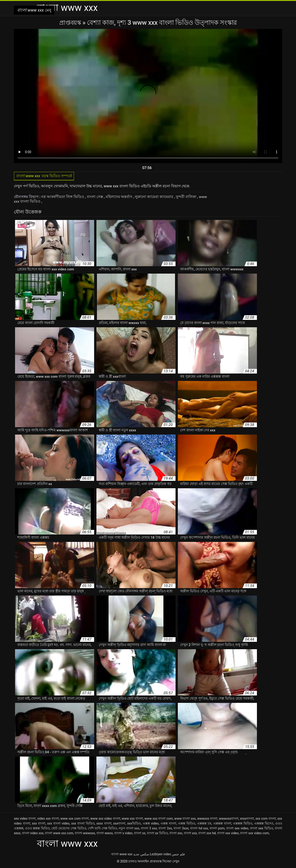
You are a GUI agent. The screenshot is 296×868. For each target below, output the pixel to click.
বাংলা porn (217, 829)
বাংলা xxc (176, 834)
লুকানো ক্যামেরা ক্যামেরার (155, 198)
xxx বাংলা (39, 824)
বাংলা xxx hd (207, 834)
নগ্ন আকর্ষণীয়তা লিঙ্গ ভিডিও (63, 198)
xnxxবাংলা (247, 819)
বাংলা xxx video (228, 834)
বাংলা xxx (190, 834)
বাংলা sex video (237, 829)
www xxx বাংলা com (159, 819)
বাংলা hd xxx (199, 829)
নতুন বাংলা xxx (129, 829)
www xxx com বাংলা (75, 819)
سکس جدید (141, 855)
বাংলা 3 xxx (149, 829)
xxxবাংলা (119, 824)
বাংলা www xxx (122, 855)
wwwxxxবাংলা (229, 819)
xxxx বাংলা (104, 824)
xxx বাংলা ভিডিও (83, 824)
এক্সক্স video (151, 824)
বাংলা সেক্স (95, 198)
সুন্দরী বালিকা (187, 198)
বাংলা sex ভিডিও (262, 829)
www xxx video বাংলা (105, 819)
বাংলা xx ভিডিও (157, 834)
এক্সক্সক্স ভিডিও (243, 824)
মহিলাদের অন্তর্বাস (120, 198)
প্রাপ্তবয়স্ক (71, 23)
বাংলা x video (123, 834)
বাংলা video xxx (33, 834)
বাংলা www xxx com (59, 834)
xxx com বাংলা (266, 819)
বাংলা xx (140, 834)
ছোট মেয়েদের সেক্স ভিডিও (69, 829)
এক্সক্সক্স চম (204, 824)
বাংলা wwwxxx (85, 834)
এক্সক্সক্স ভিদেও (264, 824)
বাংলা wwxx (105, 834)
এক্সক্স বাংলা (168, 824)
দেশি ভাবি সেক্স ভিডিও (103, 829)
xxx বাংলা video (58, 824)
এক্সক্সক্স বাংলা (222, 824)
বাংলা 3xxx (181, 829)
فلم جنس (178, 855)
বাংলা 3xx (165, 829)
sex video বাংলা (25, 819)
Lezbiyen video (160, 855)
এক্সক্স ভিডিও (187, 824)
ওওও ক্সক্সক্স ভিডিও (37, 829)
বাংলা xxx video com (254, 834)
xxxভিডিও (134, 824)
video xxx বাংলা (48, 819)
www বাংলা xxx (185, 819)
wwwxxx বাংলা (207, 819)
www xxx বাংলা (132, 819)
